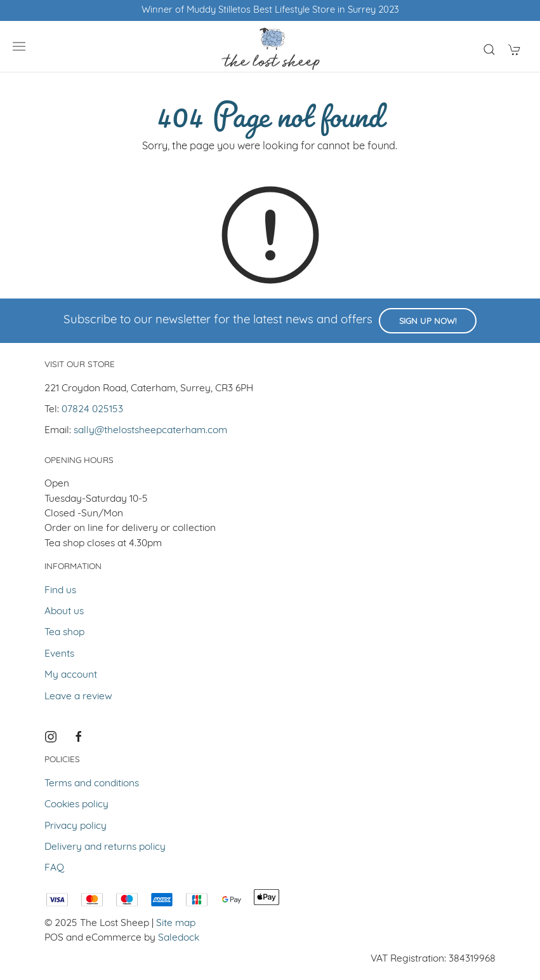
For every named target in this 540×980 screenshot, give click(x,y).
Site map (176, 923)
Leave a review (78, 697)
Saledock (179, 938)
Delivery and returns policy (105, 847)
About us (64, 612)
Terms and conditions (92, 784)
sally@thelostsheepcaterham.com (150, 431)
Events (59, 654)
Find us (60, 591)
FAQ (54, 868)
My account (71, 675)
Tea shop (64, 633)
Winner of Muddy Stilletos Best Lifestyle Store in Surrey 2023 (270, 10)
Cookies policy (76, 805)
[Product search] (489, 50)
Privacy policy (76, 826)
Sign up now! (428, 322)
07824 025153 (92, 410)
